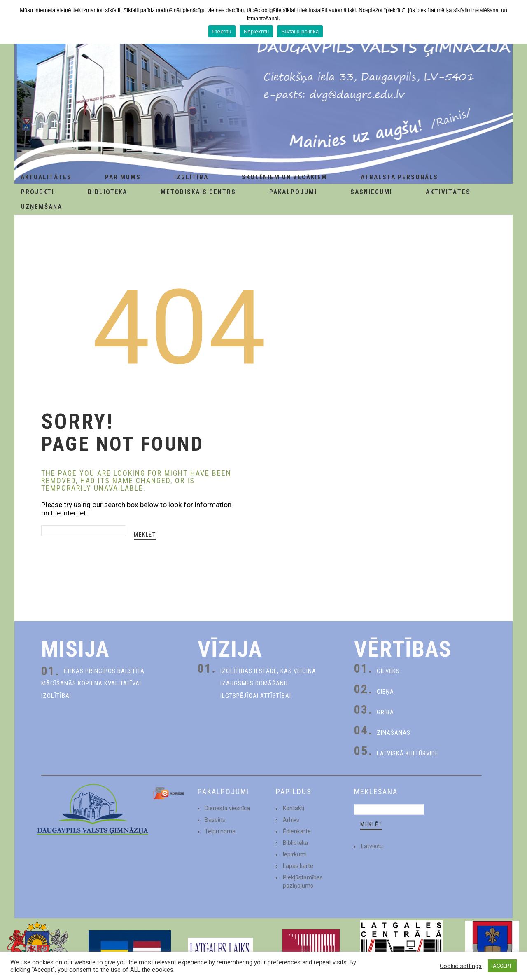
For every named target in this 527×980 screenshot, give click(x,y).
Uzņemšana (42, 207)
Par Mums (123, 177)
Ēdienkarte (297, 831)
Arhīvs (291, 820)
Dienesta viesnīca (227, 808)
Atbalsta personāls (399, 177)
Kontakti (294, 808)
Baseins (215, 820)
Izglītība (191, 177)
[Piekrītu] (517, 22)
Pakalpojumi (293, 192)
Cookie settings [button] (461, 966)
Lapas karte (298, 866)
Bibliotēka (107, 192)
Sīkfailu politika (300, 32)
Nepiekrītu (257, 32)
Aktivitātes (448, 192)
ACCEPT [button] (502, 966)
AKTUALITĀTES (46, 177)
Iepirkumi (295, 854)
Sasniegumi (371, 192)
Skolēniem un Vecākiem (284, 177)
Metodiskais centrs (198, 192)
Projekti (38, 192)
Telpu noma (220, 831)
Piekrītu (222, 32)
